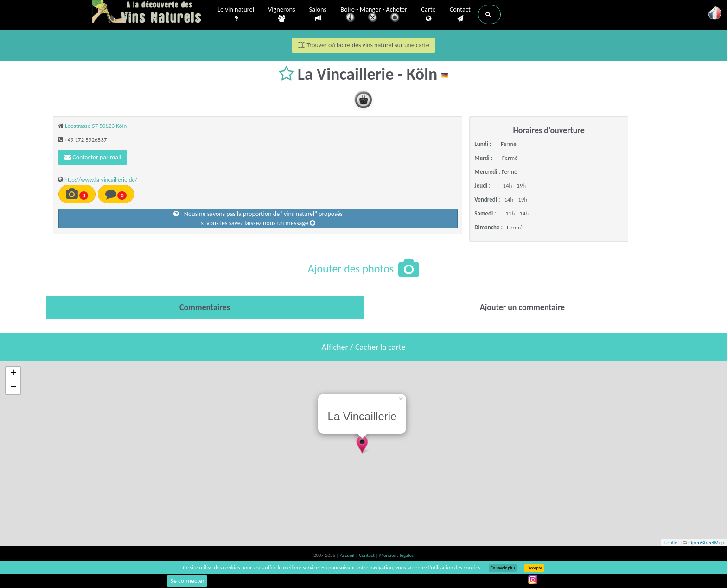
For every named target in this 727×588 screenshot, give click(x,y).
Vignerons (282, 14)
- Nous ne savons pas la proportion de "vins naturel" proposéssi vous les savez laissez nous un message (258, 218)
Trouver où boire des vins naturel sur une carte (363, 45)
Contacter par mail (93, 157)
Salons (318, 14)
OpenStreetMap (706, 543)
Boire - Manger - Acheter (374, 15)
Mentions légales (396, 555)
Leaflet (671, 543)
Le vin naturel (236, 14)
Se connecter (187, 581)
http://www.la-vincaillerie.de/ (101, 180)
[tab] (205, 307)
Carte (428, 14)
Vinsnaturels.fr (150, 13)
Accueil (348, 555)
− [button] (13, 387)
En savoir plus (503, 568)
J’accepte (534, 568)
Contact (460, 14)
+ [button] (13, 373)
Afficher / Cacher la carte (364, 347)
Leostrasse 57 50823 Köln (96, 126)
